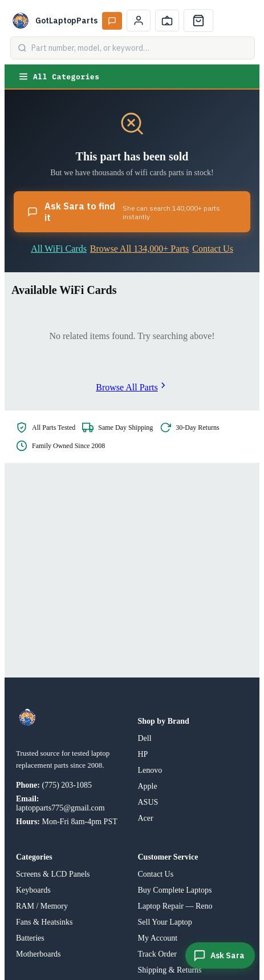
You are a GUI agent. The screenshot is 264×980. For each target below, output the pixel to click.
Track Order (157, 954)
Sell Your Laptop (165, 922)
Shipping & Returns (170, 970)
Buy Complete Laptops (175, 890)
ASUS (148, 802)
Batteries (30, 938)
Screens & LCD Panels (53, 874)
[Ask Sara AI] (112, 21)
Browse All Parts (132, 387)
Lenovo (150, 770)
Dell (145, 738)
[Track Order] (167, 21)
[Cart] (198, 21)
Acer (146, 818)
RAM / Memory (42, 906)
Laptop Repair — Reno (175, 906)
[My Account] (139, 21)
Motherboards (38, 954)
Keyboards (33, 890)
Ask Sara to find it (132, 212)
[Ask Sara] (220, 955)
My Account (158, 938)
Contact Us (213, 249)
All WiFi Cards (59, 249)
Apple (148, 786)
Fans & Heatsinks (44, 922)
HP (143, 754)
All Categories (59, 76)
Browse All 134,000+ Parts (139, 249)
